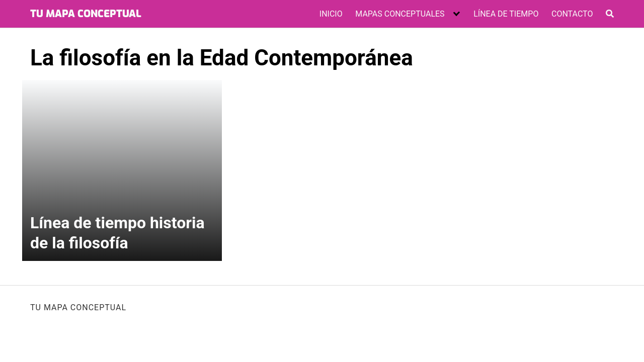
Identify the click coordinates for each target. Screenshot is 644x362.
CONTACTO (572, 14)
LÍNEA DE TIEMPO (506, 14)
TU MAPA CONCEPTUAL (86, 14)
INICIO (331, 14)
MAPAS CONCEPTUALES (400, 14)
